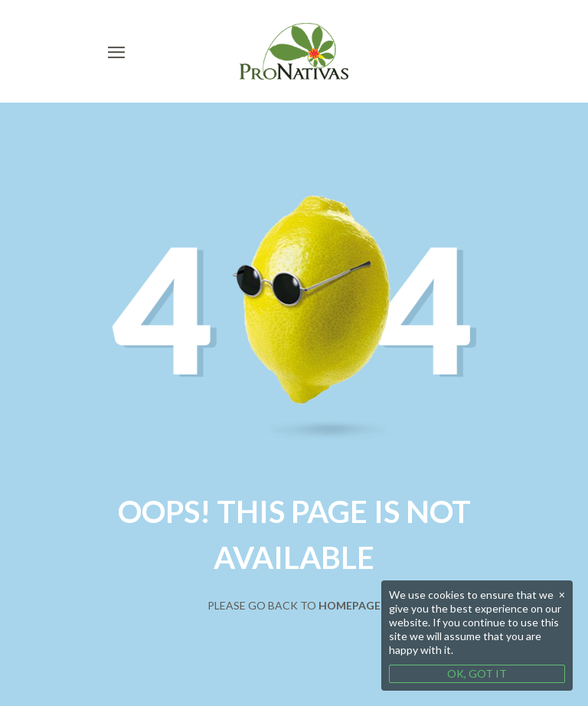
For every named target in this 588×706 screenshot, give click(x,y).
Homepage (350, 605)
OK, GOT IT (477, 673)
